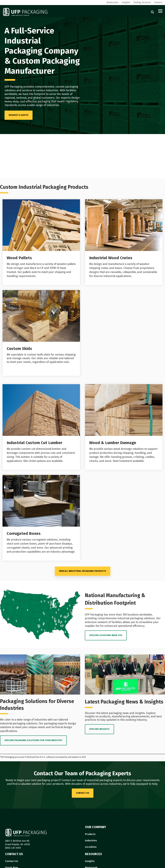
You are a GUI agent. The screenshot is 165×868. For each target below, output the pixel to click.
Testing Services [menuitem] (142, 2)
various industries (47, 90)
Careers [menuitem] (158, 2)
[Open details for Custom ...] (41, 333)
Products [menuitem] (90, 834)
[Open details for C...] (41, 518)
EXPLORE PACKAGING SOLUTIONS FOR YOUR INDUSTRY (33, 740)
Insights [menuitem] (126, 2)
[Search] (152, 12)
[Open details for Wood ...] (41, 242)
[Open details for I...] (124, 242)
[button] (160, 11)
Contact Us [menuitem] (12, 861)
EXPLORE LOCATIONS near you (106, 635)
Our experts (63, 98)
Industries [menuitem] (91, 840)
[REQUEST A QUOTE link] (19, 115)
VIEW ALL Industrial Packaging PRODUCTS (83, 571)
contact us (83, 793)
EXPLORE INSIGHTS (99, 729)
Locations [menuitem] (91, 847)
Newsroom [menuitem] (112, 2)
